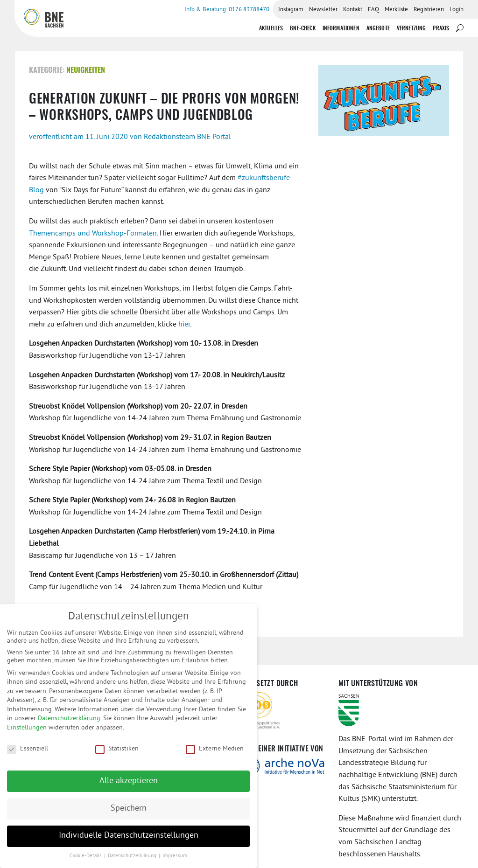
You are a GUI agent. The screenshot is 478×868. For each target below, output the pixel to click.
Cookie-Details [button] (86, 862)
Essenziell (28, 754)
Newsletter (323, 10)
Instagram (291, 10)
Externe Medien (215, 754)
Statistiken (117, 754)
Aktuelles (271, 28)
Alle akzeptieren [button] (129, 786)
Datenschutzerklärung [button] (133, 862)
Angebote (378, 28)
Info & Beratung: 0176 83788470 (227, 10)
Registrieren (429, 10)
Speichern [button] (129, 814)
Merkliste (396, 10)
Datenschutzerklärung (69, 724)
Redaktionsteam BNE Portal (187, 137)
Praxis (441, 28)
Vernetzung (411, 28)
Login (457, 10)
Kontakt (353, 10)
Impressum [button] (175, 862)
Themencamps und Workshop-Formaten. (93, 234)
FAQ (373, 10)
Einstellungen (27, 733)
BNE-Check (302, 28)
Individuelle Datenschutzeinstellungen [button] (129, 841)
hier (184, 325)
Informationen (341, 28)
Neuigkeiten (86, 70)
